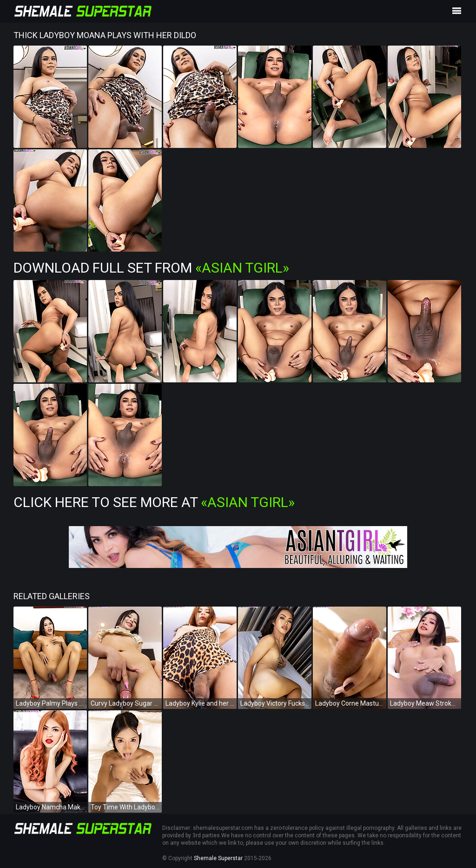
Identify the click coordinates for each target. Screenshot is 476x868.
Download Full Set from (151, 268)
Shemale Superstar (218, 858)
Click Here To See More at (154, 502)
